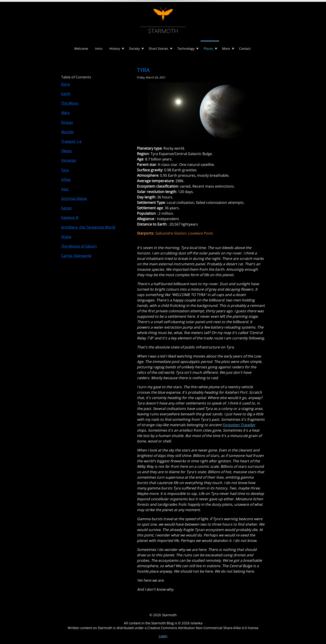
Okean (67, 151)
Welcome (81, 48)
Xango (66, 208)
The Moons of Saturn (79, 246)
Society (134, 48)
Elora (66, 84)
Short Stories (158, 48)
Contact (245, 48)
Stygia (66, 237)
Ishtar (66, 179)
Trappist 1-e (71, 141)
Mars (65, 113)
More (226, 48)
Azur (65, 189)
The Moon (70, 103)
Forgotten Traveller (239, 425)
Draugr (67, 122)
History (115, 48)
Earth (66, 94)
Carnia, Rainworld (76, 256)
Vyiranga (69, 160)
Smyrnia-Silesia (74, 198)
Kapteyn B (70, 217)
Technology (186, 48)
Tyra (65, 170)
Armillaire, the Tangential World (88, 227)
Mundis (67, 132)
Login (163, 636)
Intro (99, 48)
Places (208, 48)
